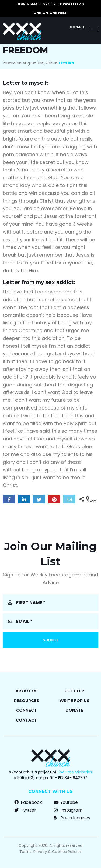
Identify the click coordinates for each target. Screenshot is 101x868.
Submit (51, 640)
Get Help (74, 691)
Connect (27, 710)
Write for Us (74, 701)
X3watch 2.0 (72, 4)
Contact (27, 720)
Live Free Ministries (75, 772)
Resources (27, 701)
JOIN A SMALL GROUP (36, 4)
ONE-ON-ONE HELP (50, 13)
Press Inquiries (72, 818)
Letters (66, 63)
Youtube (66, 802)
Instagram (68, 810)
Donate (77, 27)
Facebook (28, 802)
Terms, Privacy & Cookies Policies (50, 852)
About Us (27, 691)
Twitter (25, 810)
